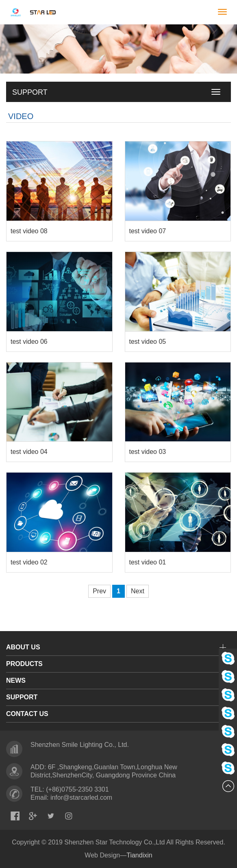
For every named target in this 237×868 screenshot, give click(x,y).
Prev (99, 591)
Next (138, 591)
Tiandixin (139, 855)
